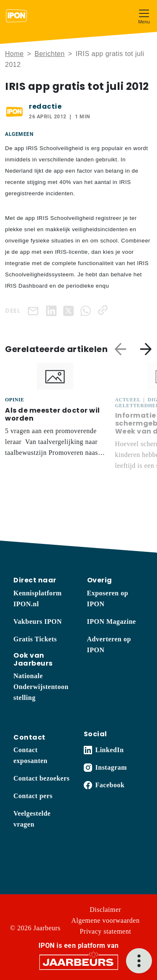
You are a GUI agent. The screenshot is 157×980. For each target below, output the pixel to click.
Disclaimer (105, 910)
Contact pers (33, 796)
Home (14, 54)
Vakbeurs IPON (38, 621)
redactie (45, 106)
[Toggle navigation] (144, 16)
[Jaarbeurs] (79, 962)
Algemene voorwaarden (105, 920)
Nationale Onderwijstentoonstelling (41, 687)
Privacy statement (105, 931)
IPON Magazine (112, 621)
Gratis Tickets (35, 639)
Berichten (50, 54)
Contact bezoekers (41, 778)
